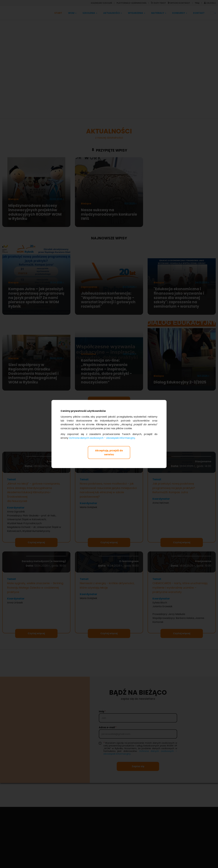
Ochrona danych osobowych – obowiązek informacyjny (102, 438)
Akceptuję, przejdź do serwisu (109, 452)
